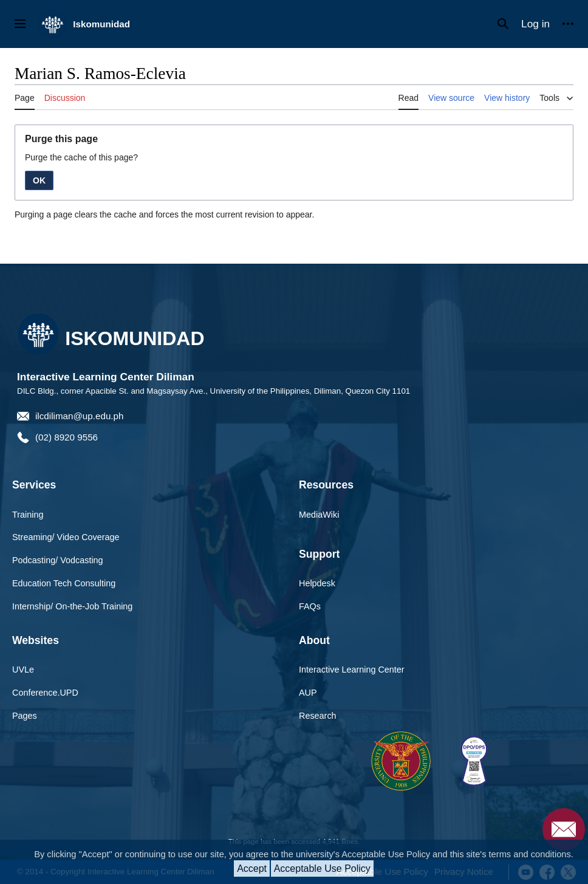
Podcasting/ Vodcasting (58, 560)
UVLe (23, 670)
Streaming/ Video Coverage (66, 537)
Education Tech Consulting (64, 583)
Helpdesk (317, 583)
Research (318, 716)
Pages (25, 716)
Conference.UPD (45, 693)
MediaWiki (319, 515)
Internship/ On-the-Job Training (72, 606)
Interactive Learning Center (352, 670)
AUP (308, 693)
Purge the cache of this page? (81, 157)
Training (28, 515)
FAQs (310, 606)
